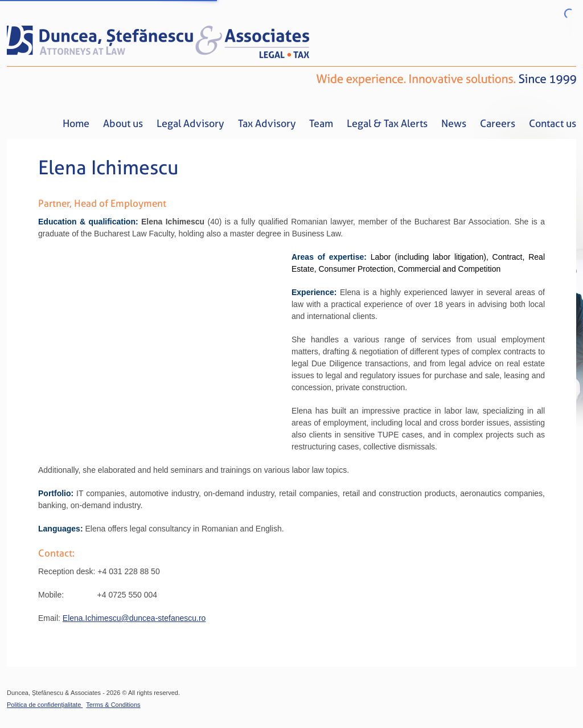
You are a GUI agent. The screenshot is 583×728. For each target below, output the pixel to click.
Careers (498, 123)
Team (321, 123)
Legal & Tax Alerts (387, 123)
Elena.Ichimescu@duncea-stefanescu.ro (134, 618)
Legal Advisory (190, 123)
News (454, 123)
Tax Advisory (267, 123)
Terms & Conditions (113, 705)
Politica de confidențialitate (45, 705)
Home (76, 123)
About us (123, 123)
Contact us (553, 123)
